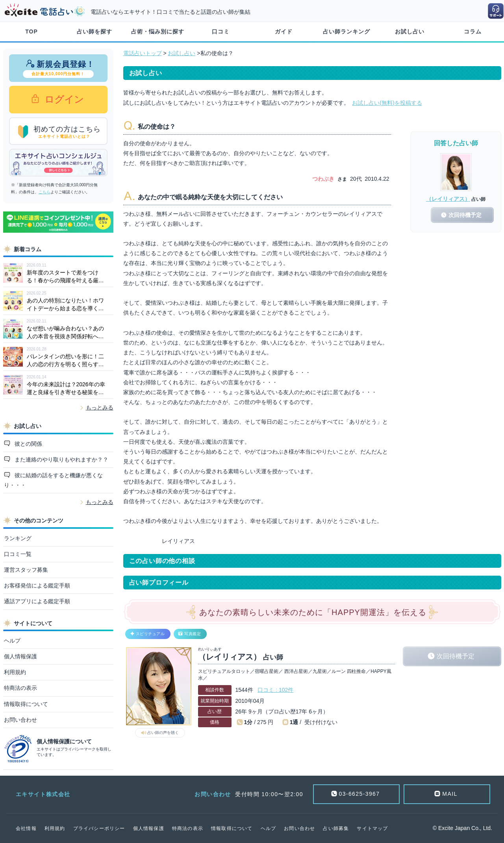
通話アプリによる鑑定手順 (37, 601)
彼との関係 (28, 444)
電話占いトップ (143, 53)
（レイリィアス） (448, 199)
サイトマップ (372, 828)
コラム (473, 31)
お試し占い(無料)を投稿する (387, 103)
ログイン (63, 99)
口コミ (221, 31)
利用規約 (15, 672)
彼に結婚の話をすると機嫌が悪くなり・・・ (54, 480)
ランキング (18, 538)
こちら (44, 192)
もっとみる (100, 408)
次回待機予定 (456, 656)
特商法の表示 (20, 688)
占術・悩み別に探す (158, 31)
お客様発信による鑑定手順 (37, 585)
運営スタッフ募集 (26, 570)
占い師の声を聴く (163, 733)
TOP (31, 31)
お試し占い (410, 31)
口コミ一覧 (18, 554)
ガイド (284, 31)
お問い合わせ (20, 720)
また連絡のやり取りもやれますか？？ (61, 459)
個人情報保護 (20, 656)
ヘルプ (12, 641)
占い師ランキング (346, 31)
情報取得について (26, 704)
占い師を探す (94, 31)
